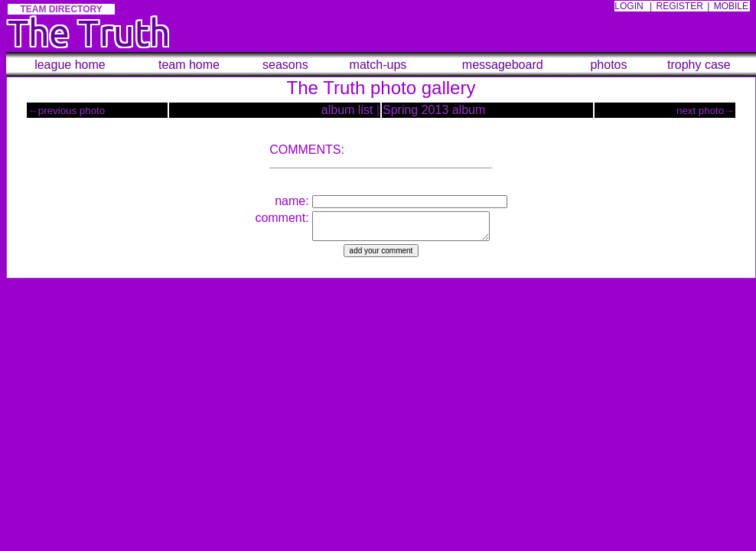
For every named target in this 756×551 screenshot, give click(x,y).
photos (608, 65)
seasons (285, 65)
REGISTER (680, 6)
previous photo (72, 111)
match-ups (378, 65)
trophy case (699, 65)
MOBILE (731, 6)
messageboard (503, 65)
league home (70, 65)
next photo (700, 111)
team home (189, 65)
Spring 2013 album (434, 110)
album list (347, 110)
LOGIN (629, 6)
